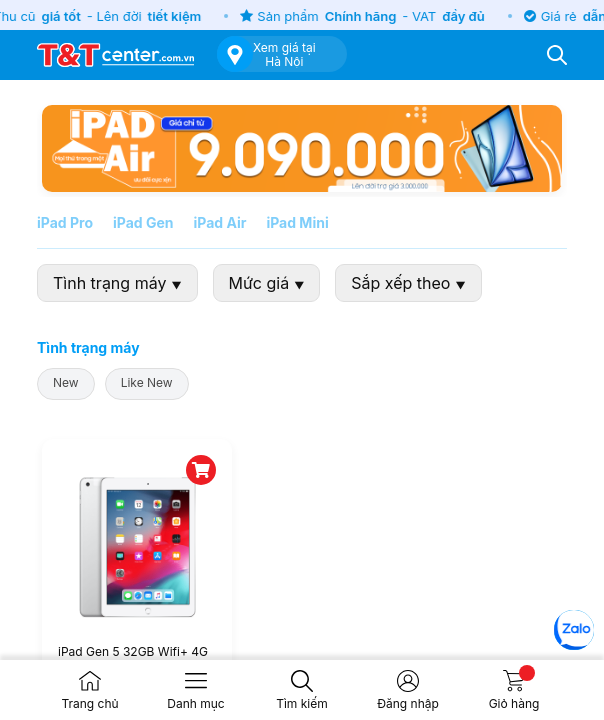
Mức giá (267, 283)
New (66, 382)
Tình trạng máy (117, 283)
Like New (147, 382)
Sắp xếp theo (408, 283)
